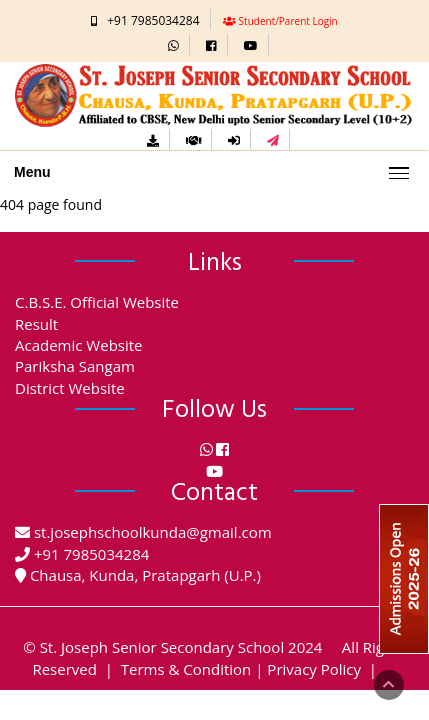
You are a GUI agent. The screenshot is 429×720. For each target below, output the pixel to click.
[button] (174, 44)
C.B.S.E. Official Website (97, 302)
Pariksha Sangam (75, 366)
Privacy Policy (314, 669)
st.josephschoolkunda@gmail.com (153, 532)
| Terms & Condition (176, 669)
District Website (70, 388)
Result (36, 324)
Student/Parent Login (288, 21)
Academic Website (79, 345)
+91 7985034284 (153, 20)
